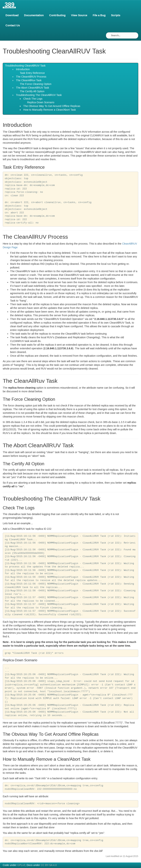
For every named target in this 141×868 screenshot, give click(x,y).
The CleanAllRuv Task (29, 80)
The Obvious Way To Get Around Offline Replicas (52, 106)
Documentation (34, 15)
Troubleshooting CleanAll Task (25, 66)
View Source (79, 15)
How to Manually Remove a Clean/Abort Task (50, 110)
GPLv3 (21, 865)
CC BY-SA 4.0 (49, 865)
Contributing (57, 15)
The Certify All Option (32, 92)
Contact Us (13, 25)
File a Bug (99, 15)
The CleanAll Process (31, 77)
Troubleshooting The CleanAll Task (39, 95)
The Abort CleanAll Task (32, 88)
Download (12, 15)
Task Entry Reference (32, 73)
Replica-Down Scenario (41, 103)
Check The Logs (33, 99)
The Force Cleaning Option (36, 84)
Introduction (23, 69)
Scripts (116, 15)
